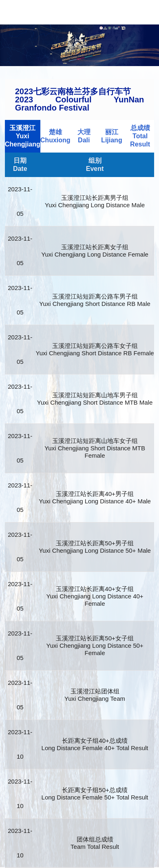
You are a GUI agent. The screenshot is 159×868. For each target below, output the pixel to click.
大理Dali (84, 136)
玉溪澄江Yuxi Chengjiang (23, 136)
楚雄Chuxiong (55, 136)
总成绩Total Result (140, 136)
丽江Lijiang (112, 136)
